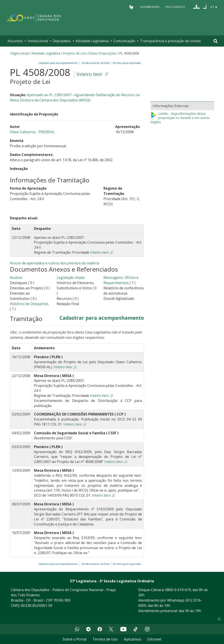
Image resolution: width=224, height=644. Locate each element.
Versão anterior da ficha (96, 63)
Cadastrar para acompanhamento (59, 63)
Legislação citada (71, 277)
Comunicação (124, 41)
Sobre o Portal (74, 639)
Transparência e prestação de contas (170, 41)
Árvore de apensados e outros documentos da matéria (54, 263)
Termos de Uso (105, 639)
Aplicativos (133, 639)
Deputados (62, 41)
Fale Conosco (175, 7)
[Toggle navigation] (216, 41)
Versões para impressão (126, 63)
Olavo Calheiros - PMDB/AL (32, 132)
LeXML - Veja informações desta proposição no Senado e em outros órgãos (180, 118)
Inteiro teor (89, 74)
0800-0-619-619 (178, 590)
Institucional (38, 41)
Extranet (154, 639)
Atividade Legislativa (92, 41)
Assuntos (15, 41)
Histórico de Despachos (29, 304)
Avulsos (16, 277)
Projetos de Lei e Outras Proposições (90, 53)
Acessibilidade (150, 7)
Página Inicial (19, 53)
